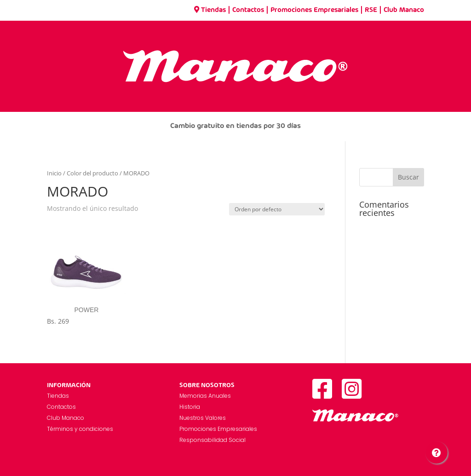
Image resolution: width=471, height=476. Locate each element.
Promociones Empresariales (314, 10)
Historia (190, 407)
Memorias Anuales (205, 396)
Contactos (248, 10)
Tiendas (210, 10)
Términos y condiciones (80, 429)
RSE (371, 10)
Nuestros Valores (203, 418)
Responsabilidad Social (213, 440)
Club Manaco (404, 10)
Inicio (54, 173)
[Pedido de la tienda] (277, 209)
